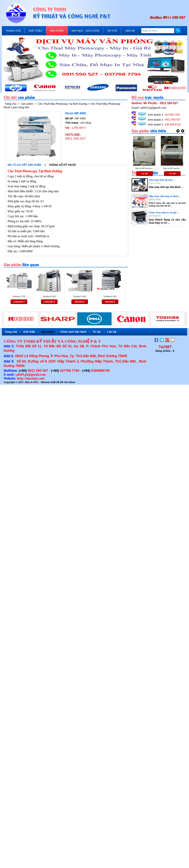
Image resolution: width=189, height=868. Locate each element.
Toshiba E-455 (49, 296)
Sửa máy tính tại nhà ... (162, 180)
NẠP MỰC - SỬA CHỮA (86, 31)
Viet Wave (70, 382)
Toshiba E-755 (19, 296)
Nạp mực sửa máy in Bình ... (165, 196)
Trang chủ (11, 104)
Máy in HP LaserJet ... (145, 168)
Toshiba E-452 (110, 296)
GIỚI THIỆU (35, 31)
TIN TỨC (112, 31)
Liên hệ (112, 332)
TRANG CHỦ (13, 31)
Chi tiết (145, 174)
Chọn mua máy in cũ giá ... (164, 213)
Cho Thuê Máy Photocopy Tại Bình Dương (63, 104)
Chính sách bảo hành (73, 332)
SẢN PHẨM (57, 31)
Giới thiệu (29, 332)
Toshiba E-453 (79, 296)
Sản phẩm (27, 104)
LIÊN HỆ (130, 31)
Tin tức (97, 332)
